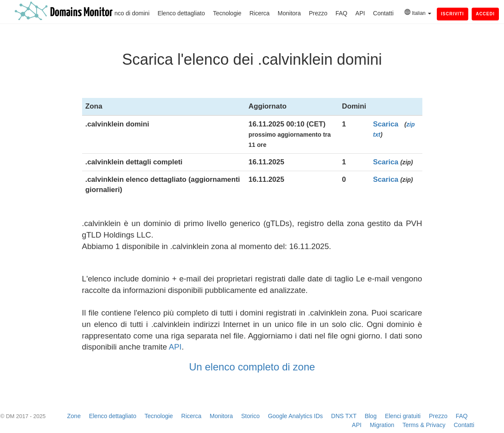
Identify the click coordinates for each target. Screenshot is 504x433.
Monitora (289, 13)
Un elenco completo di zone (252, 367)
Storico (251, 416)
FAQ (342, 13)
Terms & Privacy (424, 425)
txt (377, 135)
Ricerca (259, 13)
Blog (370, 416)
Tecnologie (227, 13)
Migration (382, 425)
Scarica (386, 124)
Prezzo (318, 13)
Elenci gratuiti (403, 416)
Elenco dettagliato (181, 13)
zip (410, 124)
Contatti (383, 13)
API (360, 13)
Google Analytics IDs (295, 416)
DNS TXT (344, 416)
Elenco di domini (128, 13)
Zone (74, 416)
